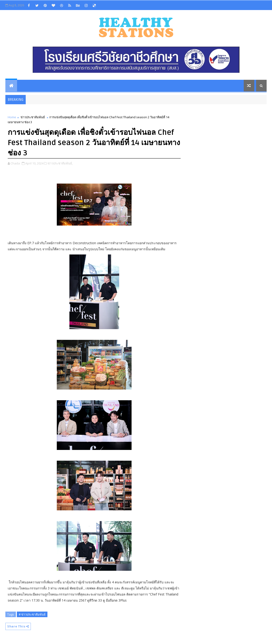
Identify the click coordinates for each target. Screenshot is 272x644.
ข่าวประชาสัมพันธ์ (33, 117)
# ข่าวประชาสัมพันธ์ (32, 614)
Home (12, 117)
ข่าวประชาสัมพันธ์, (60, 163)
